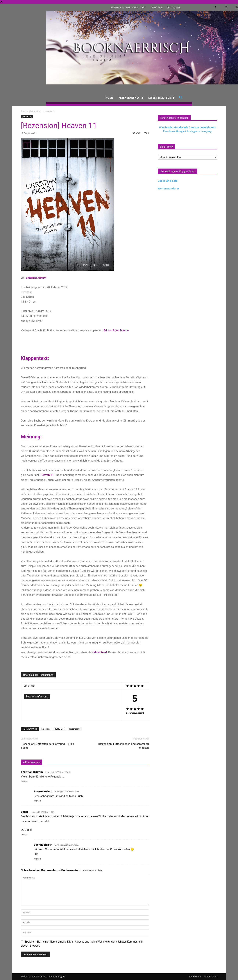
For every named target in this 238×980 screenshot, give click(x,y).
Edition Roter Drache (116, 330)
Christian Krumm (32, 772)
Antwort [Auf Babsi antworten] (25, 835)
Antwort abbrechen (92, 871)
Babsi (24, 812)
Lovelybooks (208, 127)
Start (23, 111)
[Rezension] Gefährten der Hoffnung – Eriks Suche (48, 746)
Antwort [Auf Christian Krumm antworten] (25, 781)
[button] (181, 98)
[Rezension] (35, 111)
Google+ (181, 131)
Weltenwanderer (168, 188)
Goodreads (181, 127)
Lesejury (206, 131)
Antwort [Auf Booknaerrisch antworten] (37, 801)
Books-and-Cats (168, 181)
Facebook (169, 131)
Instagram (194, 131)
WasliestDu (166, 127)
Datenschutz (211, 977)
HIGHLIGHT (59, 729)
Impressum (195, 977)
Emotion (45, 729)
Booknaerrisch (71, 870)
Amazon (194, 127)
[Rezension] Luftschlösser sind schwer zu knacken (124, 746)
